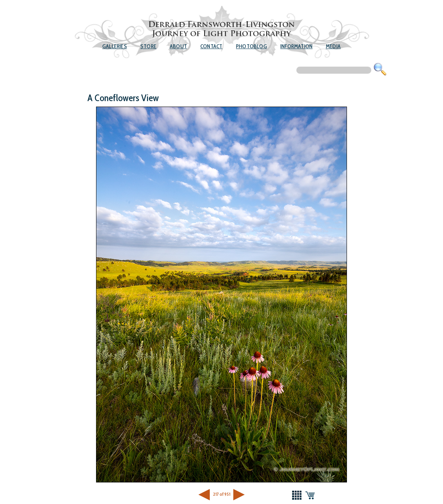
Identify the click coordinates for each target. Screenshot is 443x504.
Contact (211, 46)
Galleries (115, 46)
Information (296, 46)
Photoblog (251, 46)
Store (148, 46)
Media (333, 46)
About (178, 46)
